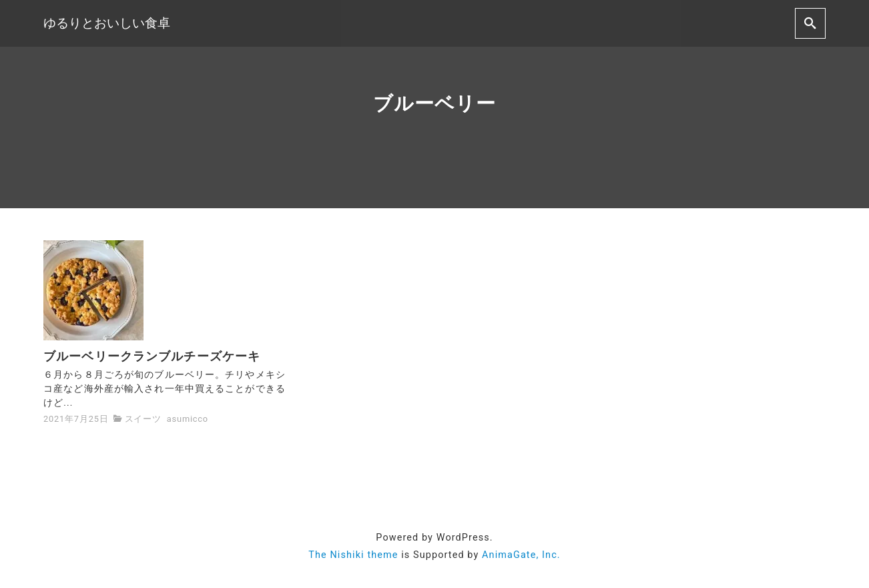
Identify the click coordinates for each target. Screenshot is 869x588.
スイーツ (143, 419)
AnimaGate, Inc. (521, 555)
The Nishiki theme (353, 555)
